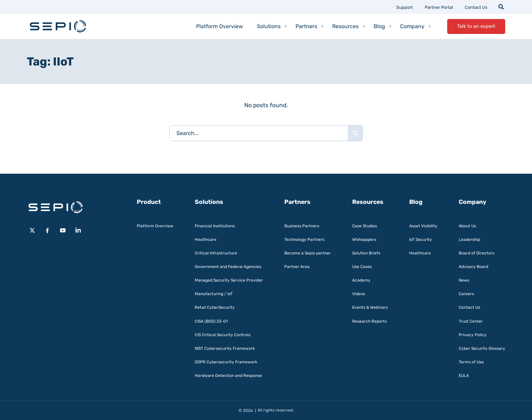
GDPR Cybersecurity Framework (226, 362)
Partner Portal (439, 7)
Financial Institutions (215, 226)
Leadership (469, 240)
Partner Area (297, 267)
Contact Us (476, 7)
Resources (349, 26)
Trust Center (471, 321)
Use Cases (362, 267)
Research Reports (369, 321)
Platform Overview (220, 26)
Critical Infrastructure (216, 253)
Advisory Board (473, 267)
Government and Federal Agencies (228, 267)
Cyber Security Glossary (482, 348)
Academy (361, 280)
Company (415, 26)
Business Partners (302, 226)
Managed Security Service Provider (229, 280)
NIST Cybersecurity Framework (225, 348)
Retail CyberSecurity (215, 307)
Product (149, 202)
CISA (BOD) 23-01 (211, 321)
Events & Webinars (370, 307)
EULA (464, 376)
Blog (383, 26)
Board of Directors (477, 253)
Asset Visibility (423, 226)
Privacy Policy (473, 335)
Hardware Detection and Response (228, 376)
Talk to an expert (476, 26)
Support (405, 7)
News (464, 280)
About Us (467, 226)
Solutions (272, 26)
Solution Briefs (366, 253)
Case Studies (365, 226)
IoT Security (421, 240)
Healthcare (206, 240)
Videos (359, 294)
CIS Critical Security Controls (223, 335)
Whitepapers (364, 240)
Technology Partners (304, 240)
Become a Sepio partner (308, 253)
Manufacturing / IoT (214, 294)
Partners (310, 26)
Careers (466, 294)
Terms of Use (471, 362)
